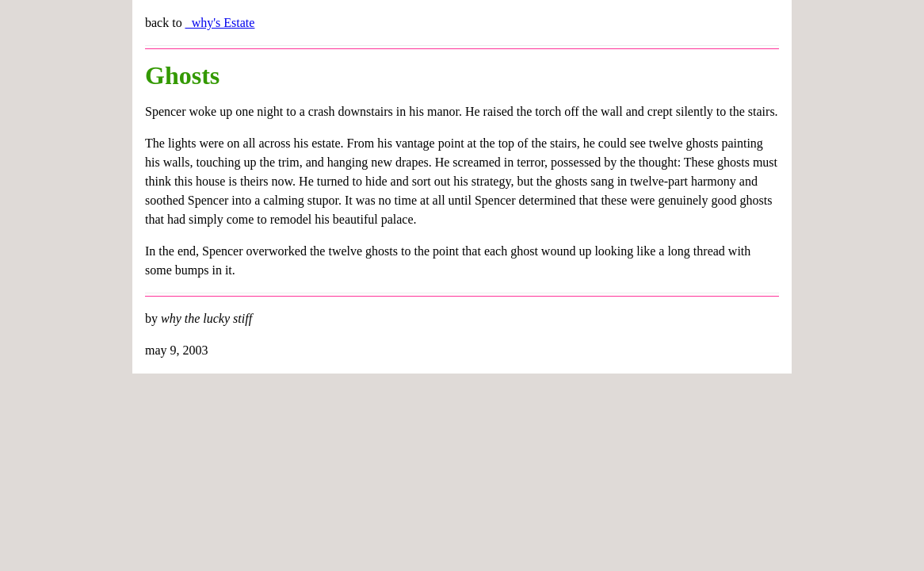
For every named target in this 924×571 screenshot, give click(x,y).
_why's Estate (220, 23)
